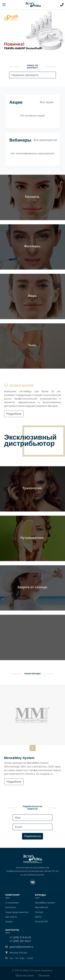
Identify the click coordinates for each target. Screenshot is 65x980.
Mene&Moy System (45, 903)
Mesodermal (42, 907)
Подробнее (14, 414)
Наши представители (17, 912)
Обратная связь (25, 976)
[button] (5, 745)
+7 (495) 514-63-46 (20, 937)
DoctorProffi (42, 922)
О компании (12, 903)
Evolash (39, 912)
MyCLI (38, 917)
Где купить (11, 917)
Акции (9, 922)
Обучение (44, 976)
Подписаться (33, 836)
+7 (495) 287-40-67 (20, 941)
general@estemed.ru (21, 947)
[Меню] (4, 5)
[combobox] (32, 75)
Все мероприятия (45, 140)
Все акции (47, 102)
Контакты (11, 907)
